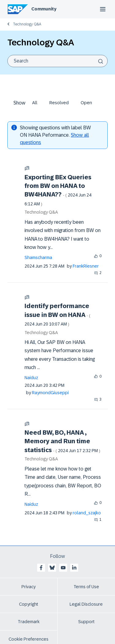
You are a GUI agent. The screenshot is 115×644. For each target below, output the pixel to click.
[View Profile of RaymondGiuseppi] (50, 393)
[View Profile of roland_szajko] (87, 513)
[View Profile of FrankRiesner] (86, 266)
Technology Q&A (27, 24)
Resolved (59, 103)
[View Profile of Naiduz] (31, 378)
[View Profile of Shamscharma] (38, 257)
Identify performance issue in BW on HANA (57, 314)
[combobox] (57, 61)
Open (86, 103)
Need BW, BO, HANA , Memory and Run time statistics (62, 441)
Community (44, 9)
